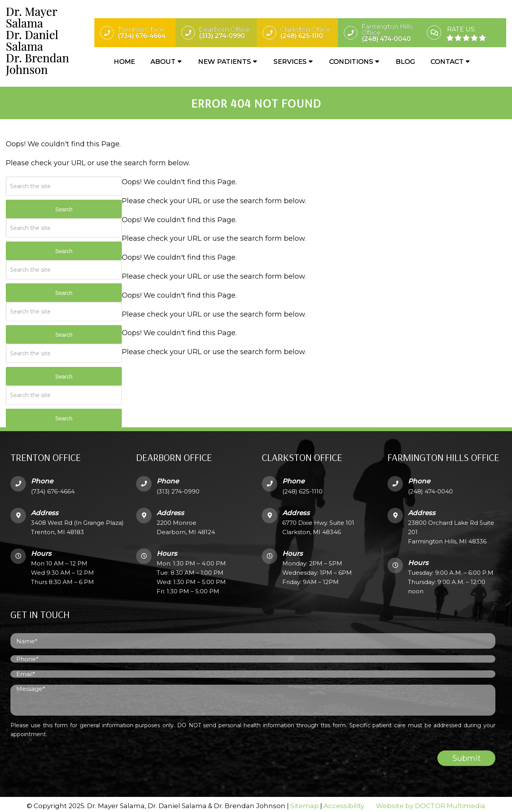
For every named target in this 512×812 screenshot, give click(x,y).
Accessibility (344, 803)
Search (64, 206)
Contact (447, 62)
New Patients (224, 62)
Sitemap (305, 803)
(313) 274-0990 (178, 488)
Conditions (351, 62)
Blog (405, 62)
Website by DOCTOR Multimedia (431, 803)
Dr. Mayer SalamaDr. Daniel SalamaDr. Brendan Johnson (38, 41)
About (163, 62)
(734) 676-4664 (53, 488)
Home (124, 62)
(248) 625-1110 (302, 488)
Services (290, 62)
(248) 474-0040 (430, 488)
